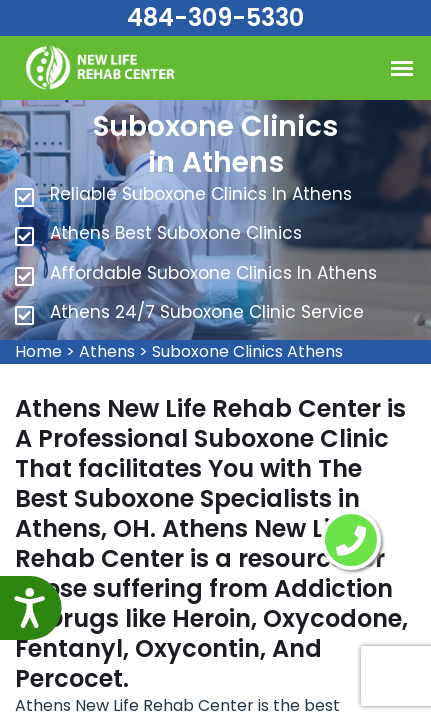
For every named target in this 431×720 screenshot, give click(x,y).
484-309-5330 (215, 17)
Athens (107, 351)
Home (38, 351)
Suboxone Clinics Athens (247, 351)
